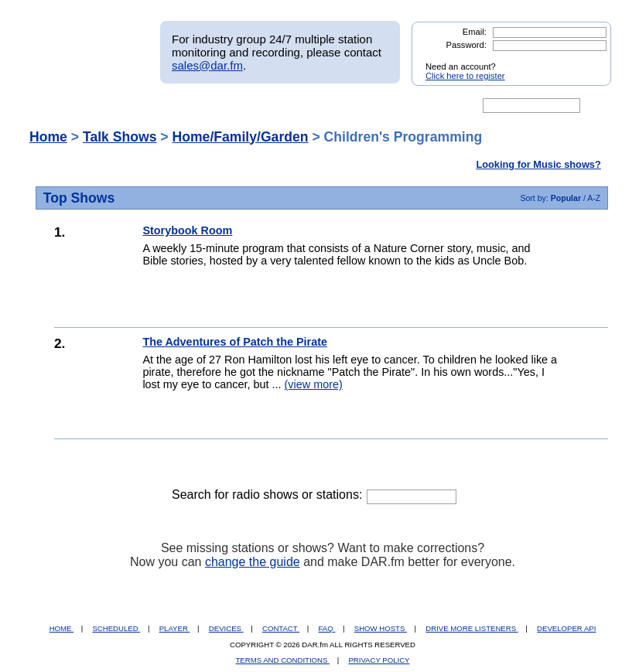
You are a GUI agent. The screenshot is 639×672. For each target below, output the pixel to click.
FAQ (327, 628)
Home (48, 137)
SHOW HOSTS (381, 628)
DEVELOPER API (566, 628)
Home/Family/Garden (241, 137)
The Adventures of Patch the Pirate (235, 342)
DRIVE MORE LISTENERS (472, 628)
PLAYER (175, 628)
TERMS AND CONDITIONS (283, 660)
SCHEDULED (116, 628)
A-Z (594, 198)
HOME (62, 628)
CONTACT (281, 628)
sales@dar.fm (207, 65)
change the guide (253, 562)
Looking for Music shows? (538, 164)
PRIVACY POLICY (379, 660)
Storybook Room (187, 230)
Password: (466, 45)
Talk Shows (120, 137)
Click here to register (465, 76)
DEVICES (226, 628)
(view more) (314, 384)
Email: (475, 32)
